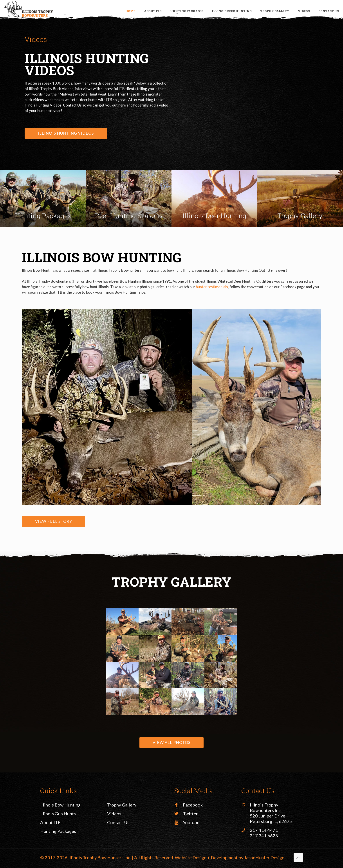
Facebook (193, 805)
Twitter (190, 814)
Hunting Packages (58, 831)
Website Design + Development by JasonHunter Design (230, 857)
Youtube (191, 822)
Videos (114, 814)
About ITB (50, 822)
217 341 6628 (264, 835)
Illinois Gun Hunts (58, 814)
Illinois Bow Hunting (60, 805)
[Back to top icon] (298, 857)
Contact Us (118, 822)
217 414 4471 (264, 830)
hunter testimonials (212, 287)
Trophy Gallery (122, 805)
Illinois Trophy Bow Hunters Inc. (100, 857)
